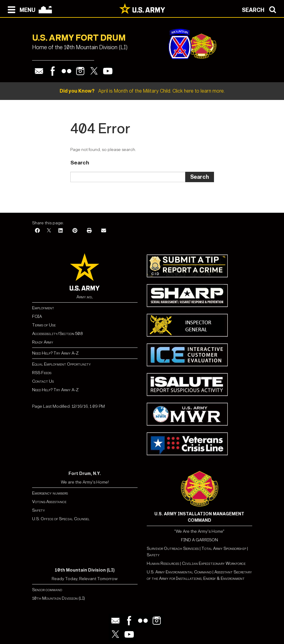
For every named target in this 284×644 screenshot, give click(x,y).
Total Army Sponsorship (224, 548)
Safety (39, 510)
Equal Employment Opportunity (61, 364)
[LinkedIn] (61, 231)
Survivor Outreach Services (173, 548)
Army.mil (85, 297)
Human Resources (163, 563)
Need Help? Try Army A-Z (55, 353)
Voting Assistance (49, 502)
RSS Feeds (42, 373)
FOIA (37, 316)
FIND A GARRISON (199, 540)
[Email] (104, 231)
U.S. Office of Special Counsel (61, 519)
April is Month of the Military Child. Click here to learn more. (142, 91)
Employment (43, 308)
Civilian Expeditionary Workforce (214, 563)
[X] (49, 231)
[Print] (89, 231)
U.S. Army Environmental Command (179, 572)
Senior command (47, 590)
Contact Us (43, 381)
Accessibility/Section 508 (57, 334)
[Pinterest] (75, 231)
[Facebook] (37, 231)
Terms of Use (44, 325)
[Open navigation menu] (20, 9)
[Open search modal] (261, 9)
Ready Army (43, 342)
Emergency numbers (50, 493)
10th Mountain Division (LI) (59, 598)
